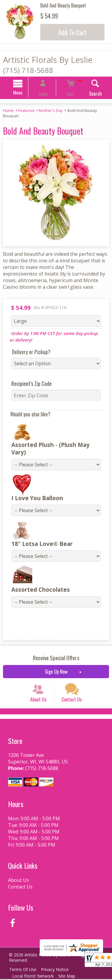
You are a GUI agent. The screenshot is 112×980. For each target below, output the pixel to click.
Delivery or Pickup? (27, 353)
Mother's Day (51, 111)
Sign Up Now (56, 665)
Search (87, 95)
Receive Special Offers (56, 651)
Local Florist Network (34, 977)
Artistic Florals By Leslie (48, 60)
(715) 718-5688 (28, 70)
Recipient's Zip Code (28, 384)
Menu (26, 93)
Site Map (71, 977)
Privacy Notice (59, 970)
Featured (26, 111)
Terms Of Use (24, 970)
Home (8, 111)
